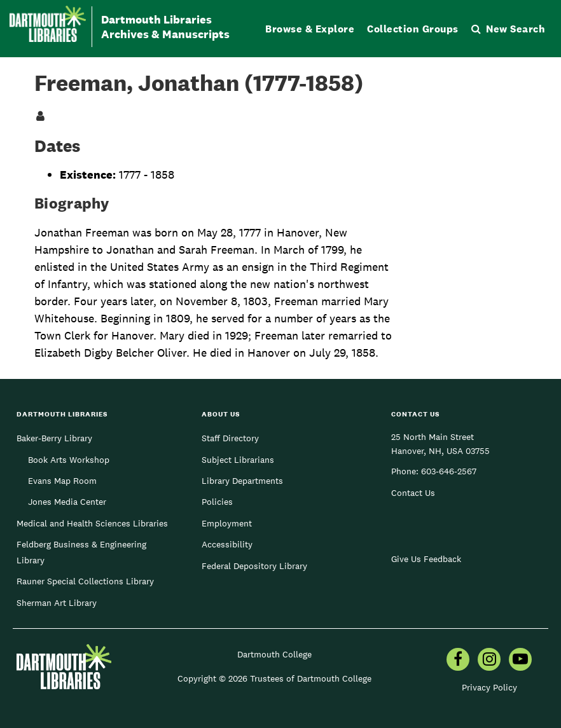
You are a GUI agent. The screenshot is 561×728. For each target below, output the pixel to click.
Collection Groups (413, 29)
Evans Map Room (62, 481)
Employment (227, 523)
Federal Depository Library (254, 566)
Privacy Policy (489, 687)
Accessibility (227, 544)
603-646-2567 (449, 471)
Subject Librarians (238, 460)
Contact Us (413, 493)
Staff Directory (230, 438)
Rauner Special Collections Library (85, 581)
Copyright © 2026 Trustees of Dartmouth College (274, 678)
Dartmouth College (274, 654)
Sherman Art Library (57, 603)
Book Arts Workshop (69, 460)
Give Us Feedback (426, 559)
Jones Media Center (67, 502)
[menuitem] (458, 661)
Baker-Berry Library (54, 438)
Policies (217, 502)
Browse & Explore (310, 29)
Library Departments (242, 481)
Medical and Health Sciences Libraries (92, 523)
